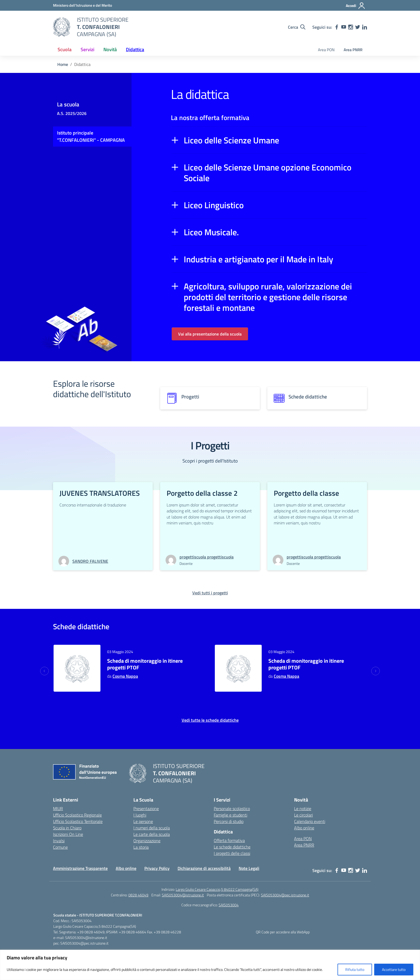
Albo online (304, 828)
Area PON (326, 50)
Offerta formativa (229, 840)
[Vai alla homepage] (62, 27)
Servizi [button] (87, 49)
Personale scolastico (232, 808)
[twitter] (358, 27)
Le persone (143, 821)
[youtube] (344, 27)
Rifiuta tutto (355, 969)
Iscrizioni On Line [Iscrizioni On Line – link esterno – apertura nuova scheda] (68, 834)
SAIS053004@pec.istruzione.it (285, 895)
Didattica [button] (135, 49)
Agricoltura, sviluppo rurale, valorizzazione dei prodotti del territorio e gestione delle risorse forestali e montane (268, 297)
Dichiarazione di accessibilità (204, 868)
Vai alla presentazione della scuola (210, 334)
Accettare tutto (394, 969)
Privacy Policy (157, 868)
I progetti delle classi (232, 853)
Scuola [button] (65, 49)
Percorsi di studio (229, 821)
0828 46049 (138, 895)
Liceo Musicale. (211, 232)
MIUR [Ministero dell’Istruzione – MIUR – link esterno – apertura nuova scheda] (58, 808)
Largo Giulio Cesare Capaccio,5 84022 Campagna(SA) (217, 889)
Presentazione (146, 808)
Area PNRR (353, 50)
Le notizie (303, 808)
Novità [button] (110, 49)
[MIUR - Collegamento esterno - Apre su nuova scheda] (82, 5)
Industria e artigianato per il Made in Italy (258, 259)
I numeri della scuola (152, 828)
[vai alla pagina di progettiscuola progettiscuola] (207, 557)
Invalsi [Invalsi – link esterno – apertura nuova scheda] (59, 841)
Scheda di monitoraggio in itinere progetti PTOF (145, 664)
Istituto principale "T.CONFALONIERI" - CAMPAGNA (91, 136)
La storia (141, 847)
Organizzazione (147, 841)
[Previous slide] (44, 671)
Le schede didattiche (232, 847)
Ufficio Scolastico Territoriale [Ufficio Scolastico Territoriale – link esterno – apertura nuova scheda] (78, 821)
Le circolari (303, 815)
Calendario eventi (310, 821)
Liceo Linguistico (214, 205)
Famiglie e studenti (230, 815)
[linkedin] (365, 27)
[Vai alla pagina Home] (63, 64)
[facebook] (337, 27)
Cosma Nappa (125, 676)
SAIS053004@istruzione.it (183, 895)
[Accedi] (356, 6)
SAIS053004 (229, 905)
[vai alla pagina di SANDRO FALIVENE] (90, 561)
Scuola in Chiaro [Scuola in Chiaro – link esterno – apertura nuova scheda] (67, 828)
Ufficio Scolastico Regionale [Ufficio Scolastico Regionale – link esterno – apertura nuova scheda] (77, 815)
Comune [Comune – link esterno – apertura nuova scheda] (60, 847)
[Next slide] (376, 671)
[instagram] (351, 27)
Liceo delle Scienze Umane (231, 140)
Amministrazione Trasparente (80, 868)
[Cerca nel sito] (297, 27)
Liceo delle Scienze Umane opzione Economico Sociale (268, 173)
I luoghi (140, 815)
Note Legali (249, 868)
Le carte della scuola (152, 834)
